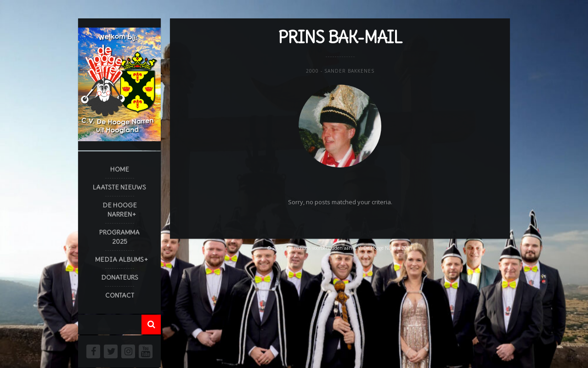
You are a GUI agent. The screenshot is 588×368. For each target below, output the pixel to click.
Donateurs (120, 277)
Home (120, 169)
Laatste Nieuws (119, 187)
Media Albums (119, 259)
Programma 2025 (119, 237)
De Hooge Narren (120, 210)
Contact (120, 295)
